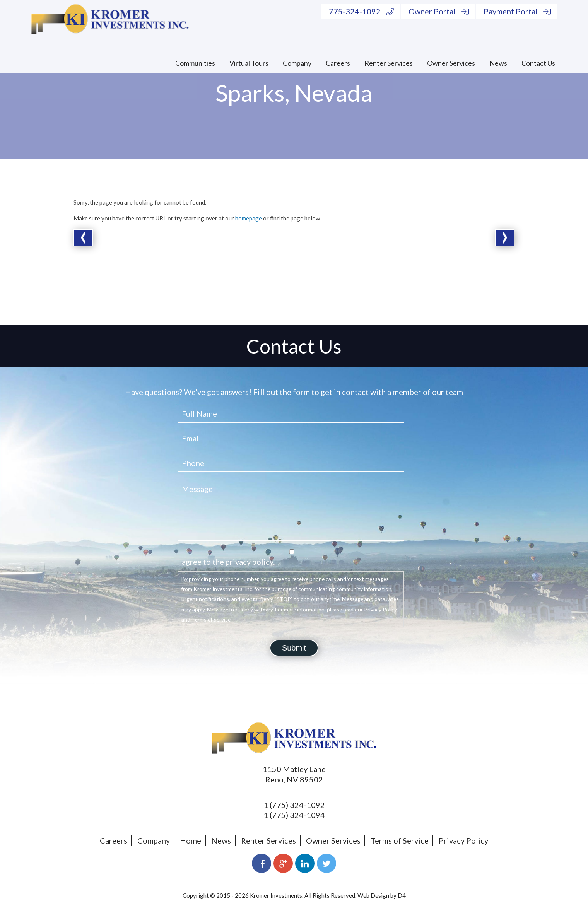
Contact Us (538, 63)
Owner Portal (439, 11)
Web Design (373, 895)
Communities (195, 63)
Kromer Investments (276, 895)
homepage (249, 218)
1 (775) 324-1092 (294, 805)
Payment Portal (517, 11)
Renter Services (389, 63)
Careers (338, 63)
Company (297, 63)
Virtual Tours (249, 63)
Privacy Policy (463, 840)
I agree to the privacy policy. (226, 562)
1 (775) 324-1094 (294, 815)
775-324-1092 (361, 11)
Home (191, 840)
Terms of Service (400, 840)
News (498, 63)
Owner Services (451, 63)
